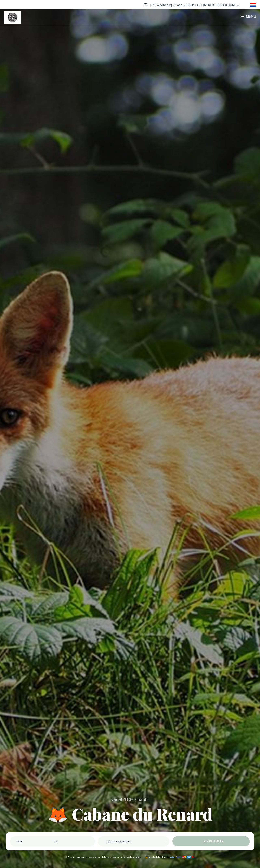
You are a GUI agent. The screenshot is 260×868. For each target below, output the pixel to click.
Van (19, 841)
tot (56, 841)
